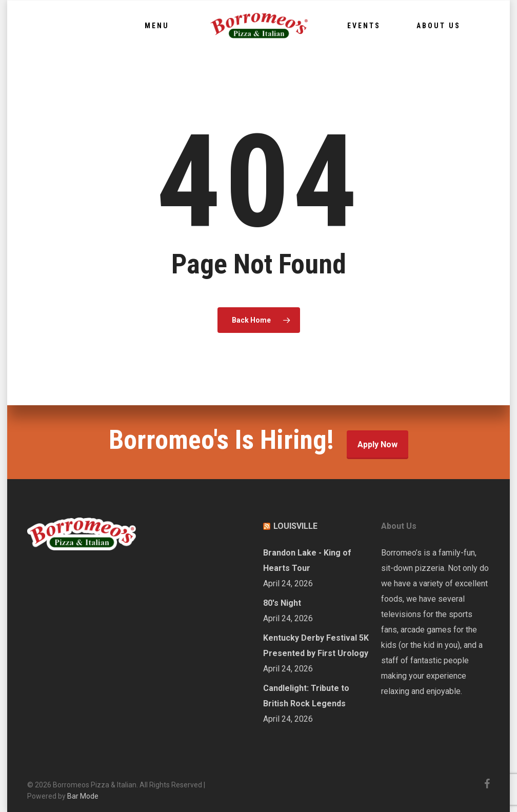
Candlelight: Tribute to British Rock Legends (306, 696)
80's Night (282, 603)
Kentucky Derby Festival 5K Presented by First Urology (316, 646)
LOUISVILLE (295, 526)
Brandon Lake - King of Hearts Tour (307, 560)
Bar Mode (83, 796)
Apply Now (377, 444)
